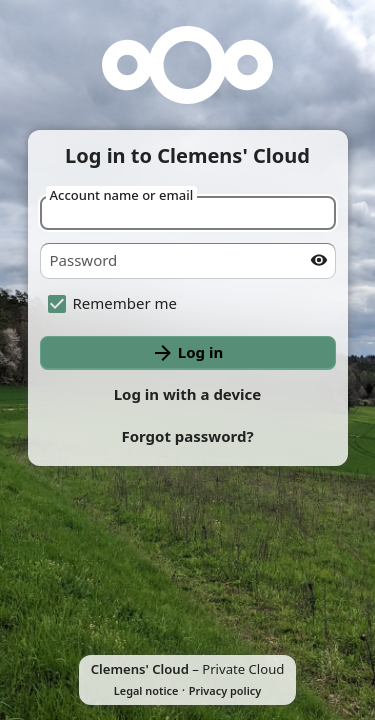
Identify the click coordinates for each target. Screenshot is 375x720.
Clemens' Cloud (140, 669)
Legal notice (146, 690)
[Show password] (319, 260)
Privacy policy (225, 690)
